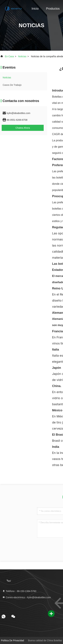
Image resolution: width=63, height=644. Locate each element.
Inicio (35, 9)
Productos (53, 9)
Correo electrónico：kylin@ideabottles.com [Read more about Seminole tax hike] (27, 597)
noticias (22, 56)
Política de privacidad (13, 640)
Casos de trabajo (12, 85)
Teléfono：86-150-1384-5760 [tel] (19, 591)
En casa (9, 56)
